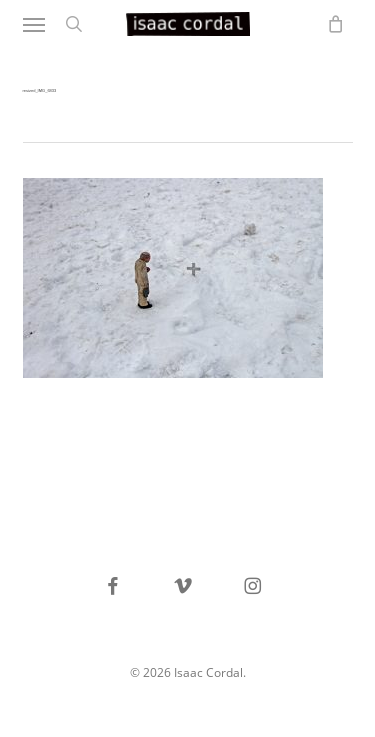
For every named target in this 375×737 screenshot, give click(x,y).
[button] (34, 24)
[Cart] (331, 24)
